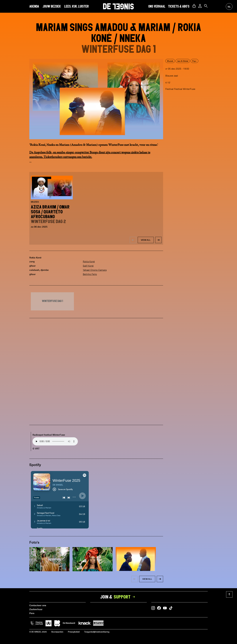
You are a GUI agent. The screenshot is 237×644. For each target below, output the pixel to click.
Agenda (34, 6)
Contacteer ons (38, 605)
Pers (32, 613)
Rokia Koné (89, 262)
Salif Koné (88, 266)
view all (146, 240)
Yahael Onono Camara (95, 270)
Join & (118, 597)
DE (118, 6)
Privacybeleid (74, 632)
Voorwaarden (57, 632)
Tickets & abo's (179, 6)
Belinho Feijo (90, 274)
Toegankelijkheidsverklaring (97, 632)
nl (229, 7)
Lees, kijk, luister (76, 6)
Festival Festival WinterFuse (180, 89)
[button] (194, 6)
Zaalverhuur (36, 609)
